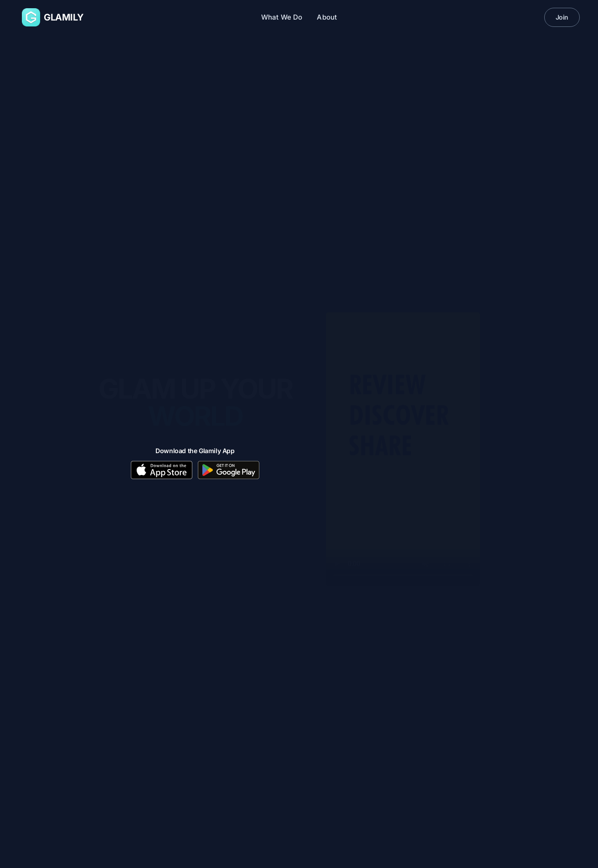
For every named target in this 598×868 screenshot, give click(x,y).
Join (562, 17)
